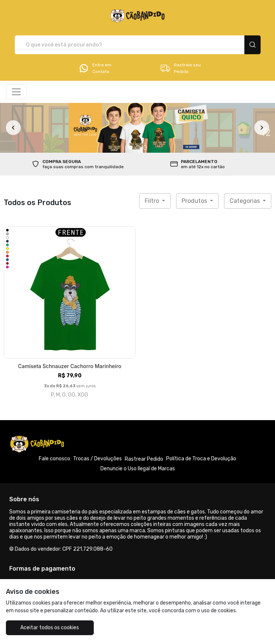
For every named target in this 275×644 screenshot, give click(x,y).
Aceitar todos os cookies (50, 628)
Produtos (195, 201)
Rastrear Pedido (144, 459)
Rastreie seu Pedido (180, 68)
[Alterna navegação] (16, 92)
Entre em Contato (95, 68)
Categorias (245, 201)
